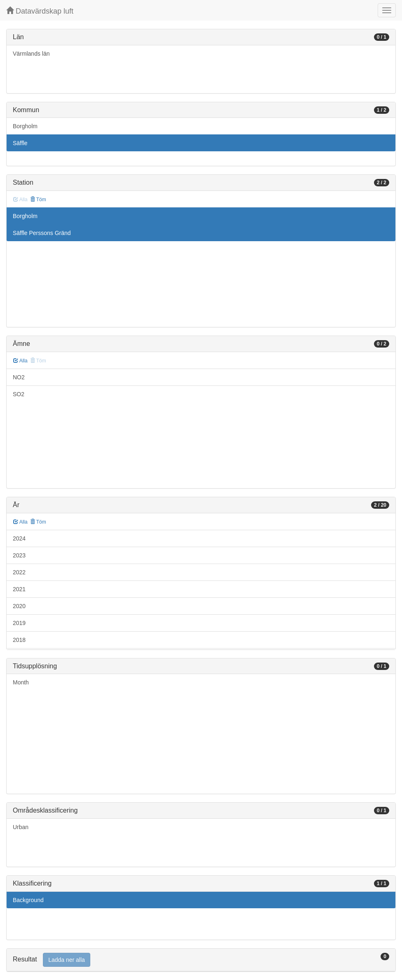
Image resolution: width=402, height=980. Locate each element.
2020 (19, 606)
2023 (19, 555)
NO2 (19, 377)
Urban (21, 827)
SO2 (19, 394)
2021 (19, 589)
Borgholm (25, 126)
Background (28, 900)
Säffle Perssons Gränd (42, 233)
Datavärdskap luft (40, 11)
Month (21, 682)
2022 (19, 572)
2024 (19, 538)
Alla (20, 361)
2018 (19, 640)
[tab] (201, 960)
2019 (19, 623)
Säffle (20, 143)
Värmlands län (31, 54)
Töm (38, 200)
